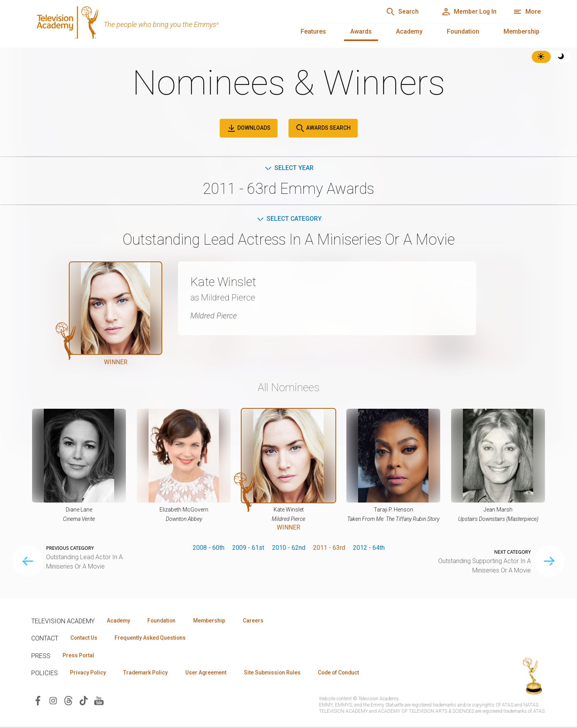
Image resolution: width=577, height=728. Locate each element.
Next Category (512, 553)
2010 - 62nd (289, 548)
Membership (521, 31)
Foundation (463, 31)
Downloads (249, 128)
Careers (259, 621)
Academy (409, 31)
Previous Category (70, 549)
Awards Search (323, 128)
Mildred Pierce (214, 316)
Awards (361, 31)
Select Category (289, 219)
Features (313, 31)
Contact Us (84, 639)
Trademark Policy (148, 674)
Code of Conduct (347, 674)
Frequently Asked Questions (152, 639)
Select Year (289, 168)
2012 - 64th (369, 548)
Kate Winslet (224, 282)
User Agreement (210, 674)
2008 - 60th (209, 548)
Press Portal (79, 656)
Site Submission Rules (278, 674)
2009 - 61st (248, 548)
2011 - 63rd (329, 548)
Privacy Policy (89, 674)
